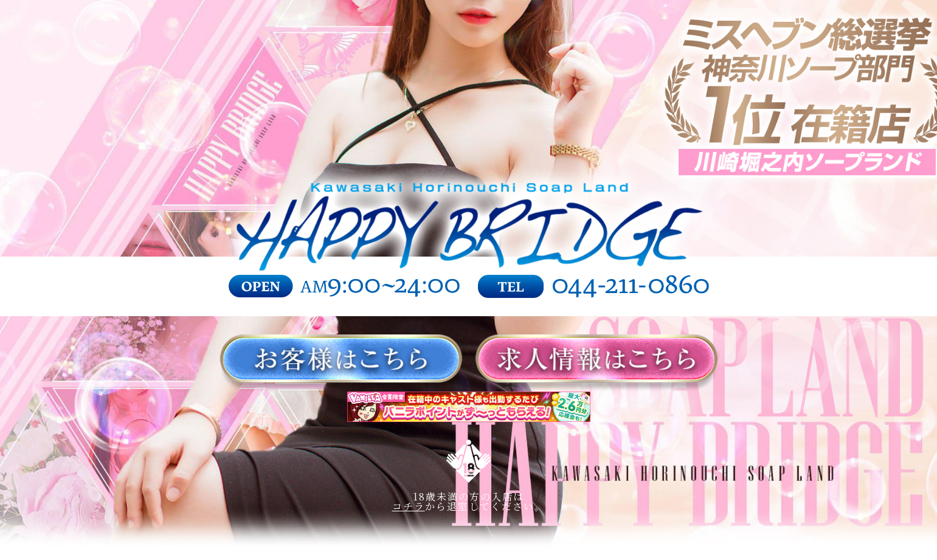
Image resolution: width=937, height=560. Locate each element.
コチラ (409, 506)
